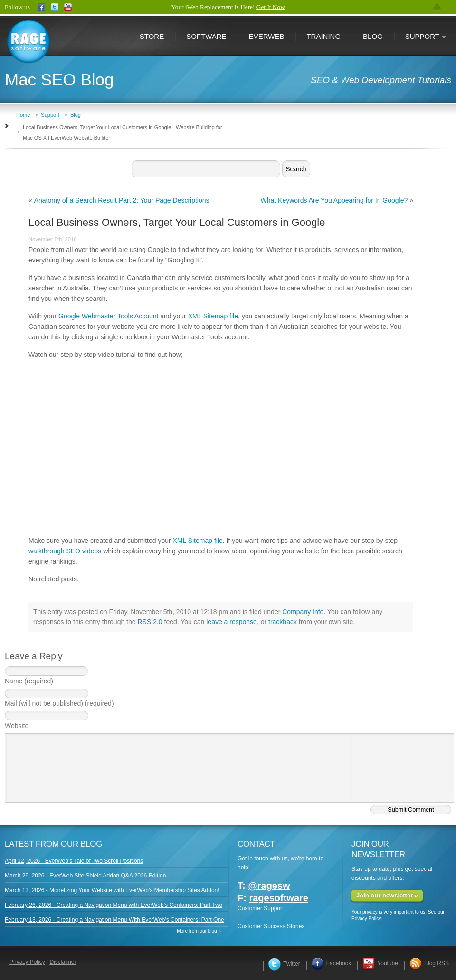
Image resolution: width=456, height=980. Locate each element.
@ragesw (269, 886)
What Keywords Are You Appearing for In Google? (334, 200)
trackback (283, 622)
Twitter (284, 964)
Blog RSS (429, 963)
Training (323, 36)
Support (420, 37)
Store (152, 36)
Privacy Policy (366, 919)
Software (206, 36)
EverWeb (267, 36)
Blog (373, 36)
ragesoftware (279, 898)
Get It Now (271, 7)
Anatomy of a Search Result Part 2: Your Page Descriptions (122, 200)
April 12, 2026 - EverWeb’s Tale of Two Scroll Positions (74, 861)
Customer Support (261, 908)
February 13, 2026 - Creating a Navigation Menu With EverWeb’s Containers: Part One (114, 920)
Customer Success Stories (271, 926)
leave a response (232, 622)
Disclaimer (63, 962)
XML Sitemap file (213, 316)
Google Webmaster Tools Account (108, 316)
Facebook (332, 963)
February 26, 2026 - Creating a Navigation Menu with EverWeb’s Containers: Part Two (114, 905)
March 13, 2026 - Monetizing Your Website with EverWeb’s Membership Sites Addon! (112, 890)
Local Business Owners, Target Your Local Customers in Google (177, 222)
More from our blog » (199, 931)
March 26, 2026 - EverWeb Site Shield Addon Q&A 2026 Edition (85, 876)
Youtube (380, 963)
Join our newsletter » (387, 895)
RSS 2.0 (150, 622)
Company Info (303, 612)
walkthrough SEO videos (65, 551)
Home (23, 115)
